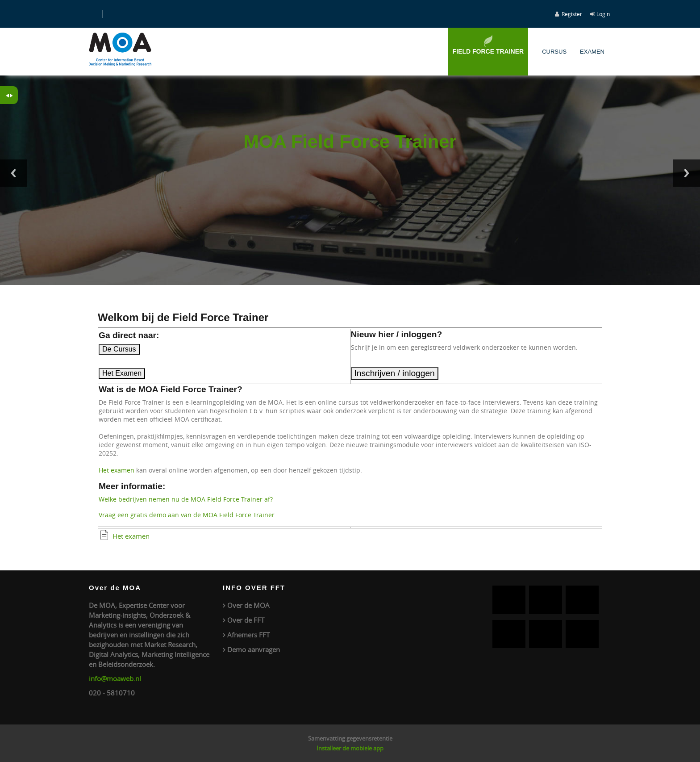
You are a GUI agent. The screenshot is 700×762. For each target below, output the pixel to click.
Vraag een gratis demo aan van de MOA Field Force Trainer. (187, 515)
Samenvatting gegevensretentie (350, 738)
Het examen (117, 470)
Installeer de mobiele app (350, 748)
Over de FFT (246, 620)
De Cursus (119, 349)
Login (603, 14)
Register (572, 14)
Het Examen (122, 373)
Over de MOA (248, 605)
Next (687, 173)
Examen (592, 52)
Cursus (554, 52)
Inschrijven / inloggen (395, 373)
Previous (13, 173)
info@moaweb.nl (115, 678)
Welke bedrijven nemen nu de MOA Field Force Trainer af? (186, 499)
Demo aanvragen (254, 649)
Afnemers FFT (248, 635)
